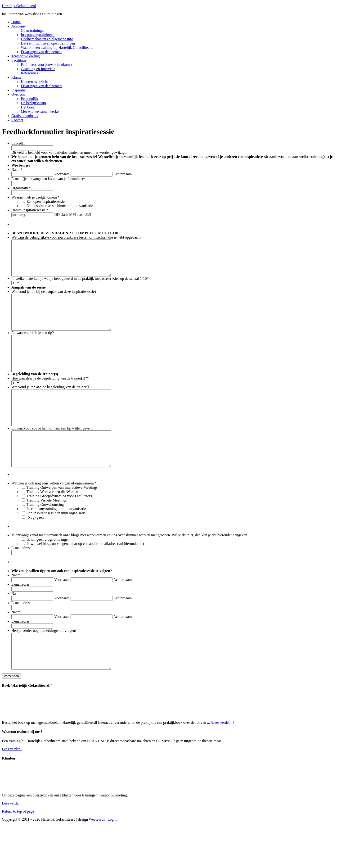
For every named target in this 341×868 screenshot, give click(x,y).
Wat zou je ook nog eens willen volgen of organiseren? (54, 519)
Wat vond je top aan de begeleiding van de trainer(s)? (52, 408)
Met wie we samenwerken (41, 111)
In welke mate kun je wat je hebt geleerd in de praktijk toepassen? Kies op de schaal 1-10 (80, 286)
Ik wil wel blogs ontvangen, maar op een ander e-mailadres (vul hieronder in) (85, 579)
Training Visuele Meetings (47, 536)
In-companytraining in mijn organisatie (56, 544)
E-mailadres (20, 620)
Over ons (18, 94)
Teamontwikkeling (26, 56)
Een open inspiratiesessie (46, 201)
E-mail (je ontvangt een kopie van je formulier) (48, 179)
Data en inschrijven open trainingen (48, 43)
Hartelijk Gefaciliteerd (19, 6)
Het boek (28, 107)
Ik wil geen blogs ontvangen (48, 575)
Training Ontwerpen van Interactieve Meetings (62, 523)
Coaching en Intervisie (38, 69)
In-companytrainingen (38, 35)
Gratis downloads (25, 116)
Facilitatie (19, 60)
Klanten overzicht (34, 82)
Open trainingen (33, 30)
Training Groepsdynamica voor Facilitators (59, 531)
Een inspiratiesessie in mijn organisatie (56, 549)
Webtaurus (97, 862)
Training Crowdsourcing (45, 540)
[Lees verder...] (222, 765)
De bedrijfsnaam (33, 103)
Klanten (17, 77)
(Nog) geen (35, 553)
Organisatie (21, 188)
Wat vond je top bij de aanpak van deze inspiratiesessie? (54, 299)
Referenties (29, 73)
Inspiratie (18, 90)
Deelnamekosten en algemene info (47, 39)
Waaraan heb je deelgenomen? (35, 197)
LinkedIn (18, 143)
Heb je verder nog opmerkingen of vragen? (44, 666)
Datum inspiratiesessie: (30, 210)
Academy (19, 26)
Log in (112, 862)
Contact (17, 120)
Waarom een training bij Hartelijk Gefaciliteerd (57, 47)
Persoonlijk (29, 99)
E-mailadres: (21, 583)
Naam (17, 170)
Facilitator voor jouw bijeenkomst (47, 65)
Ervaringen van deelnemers (42, 52)
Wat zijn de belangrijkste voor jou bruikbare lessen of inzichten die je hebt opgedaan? (76, 237)
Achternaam (122, 174)
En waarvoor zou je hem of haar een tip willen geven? (52, 457)
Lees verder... (12, 792)
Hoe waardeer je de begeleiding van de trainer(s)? (50, 400)
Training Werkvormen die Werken (52, 527)
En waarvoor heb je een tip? (33, 347)
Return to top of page (18, 854)
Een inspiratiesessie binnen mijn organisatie (60, 206)
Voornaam (62, 174)
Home (16, 22)
